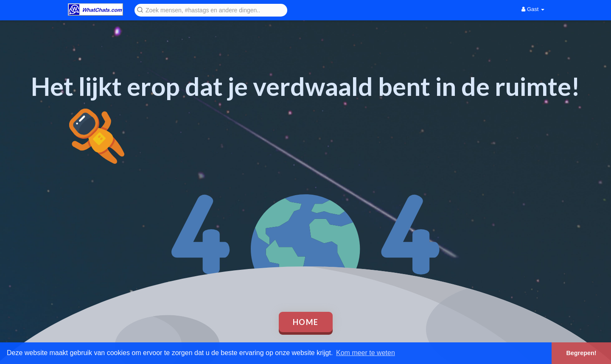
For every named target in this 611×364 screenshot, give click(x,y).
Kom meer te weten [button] (366, 353)
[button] (211, 10)
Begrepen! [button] (581, 353)
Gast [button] (533, 9)
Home (306, 322)
